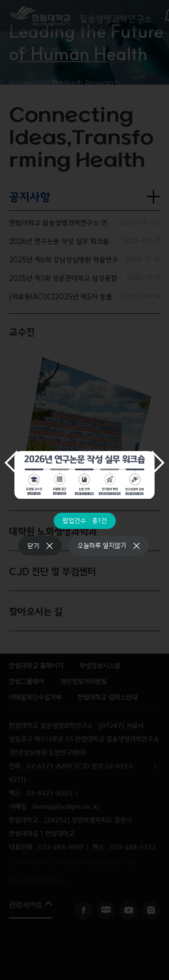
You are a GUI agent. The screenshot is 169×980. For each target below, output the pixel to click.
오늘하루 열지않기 (102, 545)
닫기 (33, 546)
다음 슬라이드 (158, 463)
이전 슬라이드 (11, 463)
